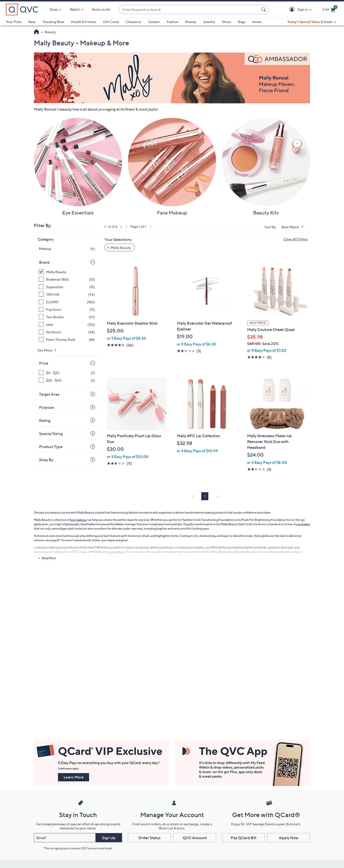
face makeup (78, 520)
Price (44, 363)
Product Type (51, 447)
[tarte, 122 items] (67, 324)
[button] (293, 10)
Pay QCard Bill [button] (243, 838)
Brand (44, 262)
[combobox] (189, 10)
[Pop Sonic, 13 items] (67, 309)
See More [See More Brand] (45, 350)
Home (257, 22)
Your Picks (14, 22)
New (32, 22)
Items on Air (101, 9)
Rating (45, 420)
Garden (154, 22)
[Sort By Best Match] (294, 227)
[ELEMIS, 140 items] (67, 302)
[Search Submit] (264, 9)
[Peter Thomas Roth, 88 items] (67, 340)
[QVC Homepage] (36, 32)
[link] (126, 226)
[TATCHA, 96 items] (67, 294)
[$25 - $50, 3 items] (67, 380)
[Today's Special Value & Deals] (312, 22)
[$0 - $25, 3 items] (67, 373)
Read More (49, 558)
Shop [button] (54, 9)
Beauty (191, 22)
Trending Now (53, 22)
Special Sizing (51, 434)
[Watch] (75, 9)
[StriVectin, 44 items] (67, 332)
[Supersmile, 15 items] (67, 287)
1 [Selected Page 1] (205, 496)
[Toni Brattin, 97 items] (67, 317)
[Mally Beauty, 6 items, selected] (67, 272)
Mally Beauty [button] (121, 248)
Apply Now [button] (289, 838)
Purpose (46, 407)
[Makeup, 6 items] (67, 249)
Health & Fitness (84, 22)
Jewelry (209, 22)
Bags (242, 22)
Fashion (173, 22)
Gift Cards (111, 22)
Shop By (46, 460)
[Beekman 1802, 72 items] (67, 279)
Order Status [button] (149, 838)
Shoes (227, 22)
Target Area (49, 394)
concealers (303, 524)
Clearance (134, 22)
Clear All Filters (296, 239)
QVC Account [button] (195, 838)
